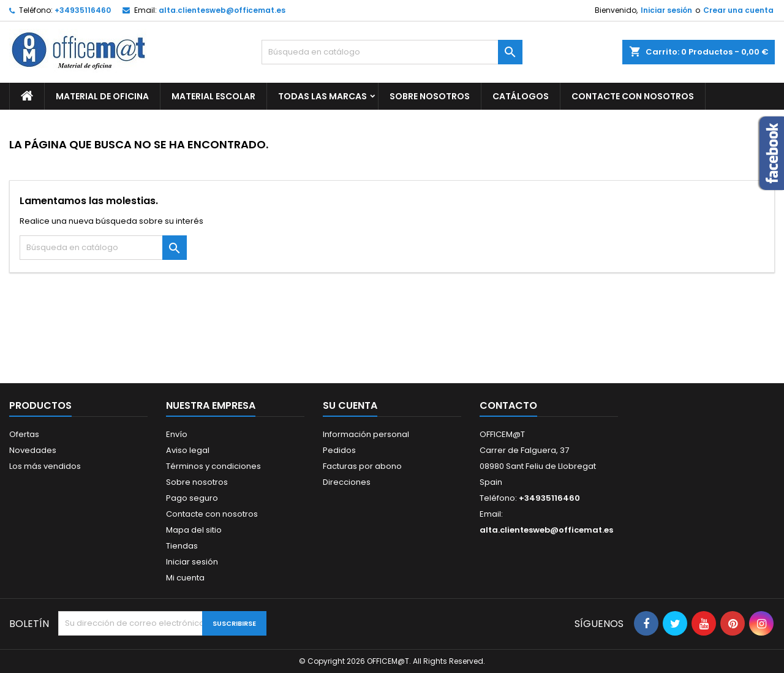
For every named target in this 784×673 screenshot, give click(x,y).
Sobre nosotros (430, 96)
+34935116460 (83, 10)
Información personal (366, 434)
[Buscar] (392, 52)
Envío (177, 434)
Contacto (508, 405)
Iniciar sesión (666, 10)
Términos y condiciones (213, 466)
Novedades (33, 450)
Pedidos (339, 450)
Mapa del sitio (194, 530)
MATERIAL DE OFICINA (102, 96)
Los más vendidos (45, 466)
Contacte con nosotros (212, 514)
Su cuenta (350, 405)
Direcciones (347, 482)
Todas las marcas (322, 96)
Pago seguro (192, 498)
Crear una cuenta (738, 10)
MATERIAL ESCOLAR (213, 96)
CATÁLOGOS (521, 96)
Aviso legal (188, 450)
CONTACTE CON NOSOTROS (633, 96)
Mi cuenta (185, 578)
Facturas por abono (362, 466)
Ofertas (24, 434)
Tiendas (182, 546)
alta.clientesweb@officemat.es (222, 10)
